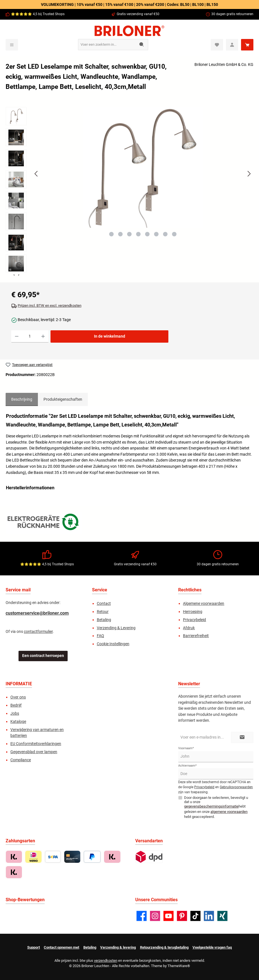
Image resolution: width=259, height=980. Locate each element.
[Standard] (149, 857)
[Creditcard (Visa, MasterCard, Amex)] (72, 857)
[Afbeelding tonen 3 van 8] (129, 234)
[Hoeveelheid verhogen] (43, 336)
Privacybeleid (194, 620)
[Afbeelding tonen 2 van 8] (120, 234)
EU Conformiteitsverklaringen (36, 744)
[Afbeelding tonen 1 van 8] (111, 234)
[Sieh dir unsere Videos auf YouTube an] (169, 916)
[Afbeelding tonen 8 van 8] (174, 234)
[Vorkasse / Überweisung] (53, 857)
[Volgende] (249, 174)
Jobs (15, 713)
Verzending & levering (118, 947)
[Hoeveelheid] (30, 336)
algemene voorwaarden (229, 812)
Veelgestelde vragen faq (212, 947)
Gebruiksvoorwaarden (236, 787)
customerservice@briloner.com (37, 613)
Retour (103, 612)
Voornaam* (186, 748)
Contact (104, 604)
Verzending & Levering (116, 628)
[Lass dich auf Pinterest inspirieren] (182, 916)
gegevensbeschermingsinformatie (211, 806)
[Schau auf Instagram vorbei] (155, 916)
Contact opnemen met (61, 947)
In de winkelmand (110, 336)
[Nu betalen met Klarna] (112, 857)
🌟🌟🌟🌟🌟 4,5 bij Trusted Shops (38, 14)
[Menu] (12, 45)
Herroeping (193, 612)
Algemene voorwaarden (204, 604)
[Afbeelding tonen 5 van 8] (147, 234)
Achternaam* (187, 766)
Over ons (18, 697)
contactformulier (38, 632)
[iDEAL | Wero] (33, 857)
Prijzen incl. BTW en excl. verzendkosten (50, 305)
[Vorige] (36, 174)
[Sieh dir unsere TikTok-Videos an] (195, 916)
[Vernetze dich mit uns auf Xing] (222, 916)
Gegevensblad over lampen (34, 752)
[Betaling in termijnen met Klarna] (14, 872)
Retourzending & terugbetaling (164, 947)
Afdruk (189, 628)
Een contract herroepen (43, 656)
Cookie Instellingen (113, 644)
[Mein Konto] (232, 45)
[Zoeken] (142, 45)
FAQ (100, 636)
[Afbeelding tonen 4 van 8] (138, 234)
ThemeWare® (179, 966)
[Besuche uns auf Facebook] (142, 916)
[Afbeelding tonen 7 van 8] (165, 234)
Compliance (21, 760)
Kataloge (18, 722)
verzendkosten (106, 961)
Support (34, 947)
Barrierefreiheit (196, 636)
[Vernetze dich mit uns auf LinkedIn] (209, 916)
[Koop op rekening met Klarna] (14, 857)
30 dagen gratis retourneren (232, 14)
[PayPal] (92, 857)
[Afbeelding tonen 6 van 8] (156, 234)
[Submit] (242, 737)
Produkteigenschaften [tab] (63, 399)
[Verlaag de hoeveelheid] (17, 336)
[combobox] (107, 45)
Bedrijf (16, 705)
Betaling (104, 620)
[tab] (22, 400)
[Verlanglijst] (217, 45)
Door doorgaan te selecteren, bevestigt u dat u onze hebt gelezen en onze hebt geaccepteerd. (216, 807)
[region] (129, 191)
